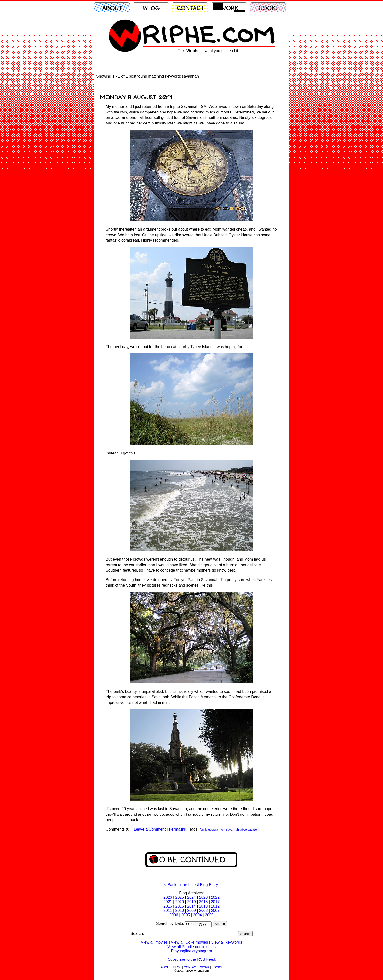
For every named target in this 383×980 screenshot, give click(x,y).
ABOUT (166, 968)
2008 (203, 911)
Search (220, 924)
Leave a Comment (150, 829)
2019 (191, 902)
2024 (191, 897)
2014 (191, 906)
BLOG (177, 968)
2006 (174, 915)
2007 (215, 911)
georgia (213, 830)
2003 (209, 915)
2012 (215, 906)
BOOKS (217, 968)
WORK (205, 968)
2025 (180, 897)
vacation (253, 830)
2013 (203, 906)
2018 (203, 902)
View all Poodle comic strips (191, 947)
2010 (180, 911)
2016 (168, 906)
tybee (243, 830)
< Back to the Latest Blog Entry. (191, 885)
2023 (203, 897)
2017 (215, 902)
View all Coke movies (190, 943)
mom (222, 830)
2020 (180, 902)
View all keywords (227, 943)
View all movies (154, 943)
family (204, 830)
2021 (168, 902)
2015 (180, 906)
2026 (168, 897)
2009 (191, 911)
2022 (215, 897)
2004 (198, 915)
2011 (168, 911)
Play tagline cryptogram (191, 951)
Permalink (177, 829)
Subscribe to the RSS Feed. (192, 960)
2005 (186, 915)
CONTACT (191, 968)
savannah (233, 830)
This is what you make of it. (208, 51)
